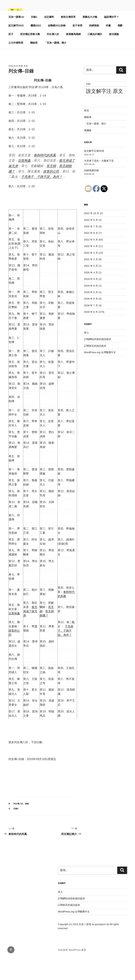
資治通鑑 (114, 56)
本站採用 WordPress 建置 (72, 972)
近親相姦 (24, 182)
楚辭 (120, 47)
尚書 (108, 47)
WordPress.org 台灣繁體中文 (100, 374)
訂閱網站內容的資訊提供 (98, 361)
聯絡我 (34, 64)
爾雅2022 (36, 47)
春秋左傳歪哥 (68, 39)
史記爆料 (49, 39)
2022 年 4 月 (91, 268)
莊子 (11, 56)
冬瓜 (26, 88)
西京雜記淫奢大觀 (30, 56)
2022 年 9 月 (91, 242)
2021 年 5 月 (91, 287)
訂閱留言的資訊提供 (95, 367)
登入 (86, 354)
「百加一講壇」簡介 (55, 64)
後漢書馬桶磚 (73, 56)
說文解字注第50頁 (94, 172)
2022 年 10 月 (92, 235)
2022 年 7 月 (91, 248)
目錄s (34, 39)
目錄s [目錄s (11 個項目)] (88, 105)
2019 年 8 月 (91, 307)
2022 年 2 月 (91, 281)
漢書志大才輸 (90, 39)
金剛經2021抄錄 (57, 47)
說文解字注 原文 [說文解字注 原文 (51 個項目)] (105, 113)
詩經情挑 (94, 47)
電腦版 (88, 152)
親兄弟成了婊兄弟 (30, 633)
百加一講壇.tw (50, 14)
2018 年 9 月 (91, 314)
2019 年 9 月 (91, 301)
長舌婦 (51, 188)
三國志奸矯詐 (95, 56)
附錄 (27, 825)
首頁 (86, 132)
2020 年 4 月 (91, 294)
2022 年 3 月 (91, 274)
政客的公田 (51, 193)
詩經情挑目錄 (91, 192)
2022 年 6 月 (91, 255)
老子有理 (77, 47)
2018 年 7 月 (91, 327)
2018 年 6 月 (91, 334)
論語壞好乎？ (111, 39)
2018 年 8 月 (91, 320)
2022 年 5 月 (91, 261)
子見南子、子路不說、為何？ (42, 198)
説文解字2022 (16, 47)
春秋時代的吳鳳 (45, 177)
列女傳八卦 (53, 56)
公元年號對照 (16, 64)
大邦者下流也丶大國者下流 (99, 182)
